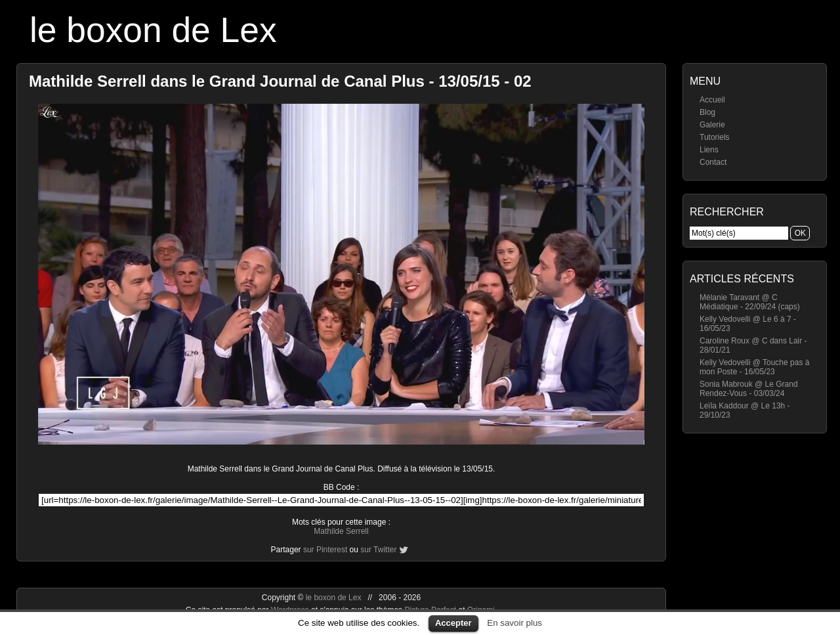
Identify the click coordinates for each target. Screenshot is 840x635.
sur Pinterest (325, 550)
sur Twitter (378, 550)
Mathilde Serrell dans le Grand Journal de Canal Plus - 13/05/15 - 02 (280, 81)
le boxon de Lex (153, 30)
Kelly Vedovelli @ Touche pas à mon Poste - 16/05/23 (754, 367)
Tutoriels (715, 137)
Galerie (712, 125)
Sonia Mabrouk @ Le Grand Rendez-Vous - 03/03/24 (749, 389)
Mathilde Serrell (341, 531)
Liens (709, 150)
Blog (707, 112)
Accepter (453, 623)
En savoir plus (514, 623)
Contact (713, 162)
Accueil (712, 100)
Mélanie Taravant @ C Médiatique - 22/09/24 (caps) (750, 302)
